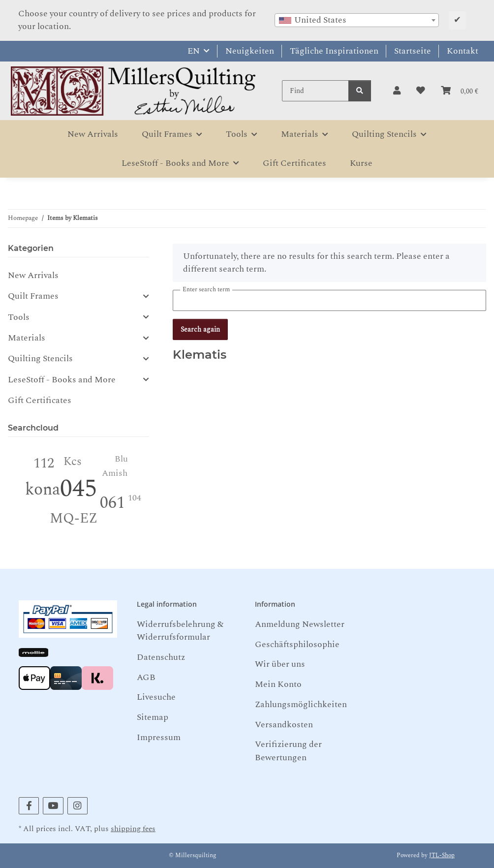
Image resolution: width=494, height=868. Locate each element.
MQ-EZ (74, 518)
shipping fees (133, 829)
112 (44, 463)
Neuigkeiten (250, 51)
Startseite (413, 51)
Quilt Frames (33, 296)
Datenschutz (161, 657)
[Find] (315, 91)
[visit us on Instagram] (77, 806)
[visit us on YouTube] (53, 806)
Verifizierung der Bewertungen (288, 751)
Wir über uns (280, 664)
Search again (200, 329)
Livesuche (156, 697)
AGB (146, 677)
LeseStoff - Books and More (62, 380)
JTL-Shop (442, 855)
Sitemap (153, 717)
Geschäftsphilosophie (297, 644)
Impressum (159, 737)
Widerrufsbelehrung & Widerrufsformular (180, 631)
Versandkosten (284, 725)
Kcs (73, 462)
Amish (115, 473)
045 (78, 489)
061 (112, 503)
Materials (27, 338)
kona (43, 490)
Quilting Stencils (40, 359)
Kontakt (463, 51)
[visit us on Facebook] (29, 806)
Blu (121, 459)
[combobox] (357, 20)
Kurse (361, 163)
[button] (397, 91)
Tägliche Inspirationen (334, 51)
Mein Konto (278, 684)
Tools (19, 317)
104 (135, 498)
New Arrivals (33, 275)
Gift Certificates (40, 400)
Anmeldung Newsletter (300, 624)
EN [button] (194, 51)
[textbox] (357, 20)
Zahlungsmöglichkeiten (301, 704)
